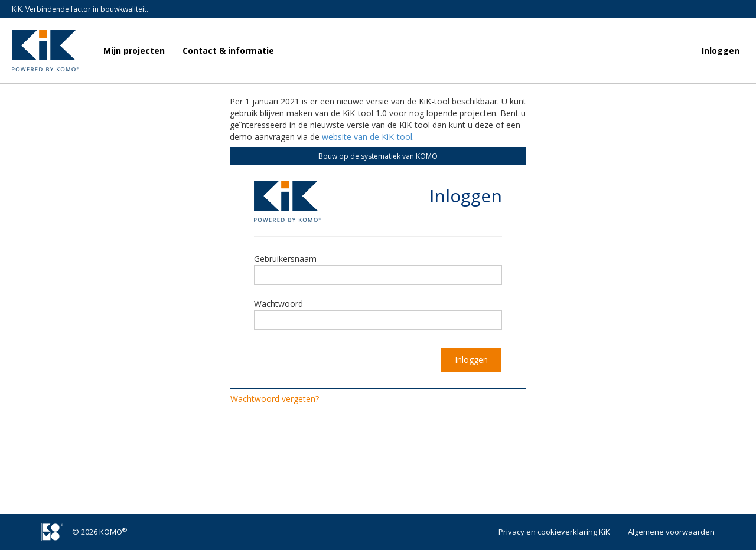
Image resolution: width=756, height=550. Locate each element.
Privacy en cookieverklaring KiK (554, 532)
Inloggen (721, 50)
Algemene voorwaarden (671, 532)
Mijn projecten (134, 50)
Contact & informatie (228, 50)
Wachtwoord (278, 304)
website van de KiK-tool (367, 137)
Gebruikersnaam (285, 259)
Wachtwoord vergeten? (275, 399)
